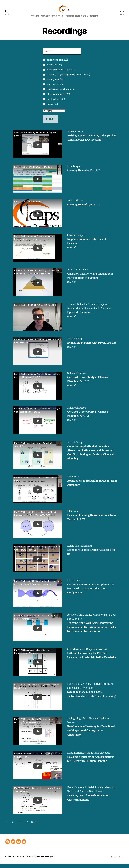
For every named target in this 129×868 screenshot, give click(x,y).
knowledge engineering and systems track (68, 78)
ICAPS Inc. (20, 861)
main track (55, 88)
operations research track (61, 93)
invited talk (54, 69)
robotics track (56, 103)
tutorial (52, 108)
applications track (57, 64)
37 (31, 826)
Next (42, 826)
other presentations (58, 98)
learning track (56, 83)
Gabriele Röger (48, 861)
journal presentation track (61, 74)
